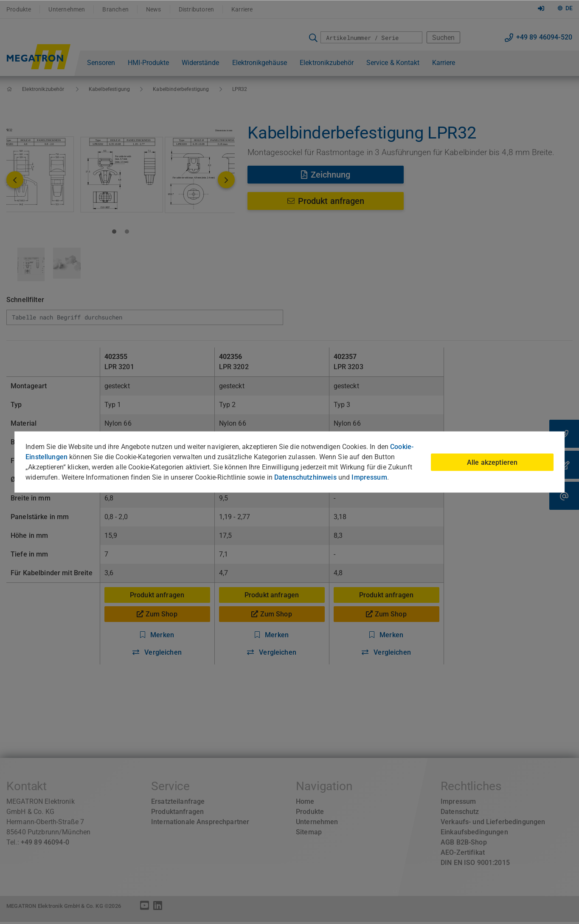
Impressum (369, 477)
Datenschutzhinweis (305, 477)
